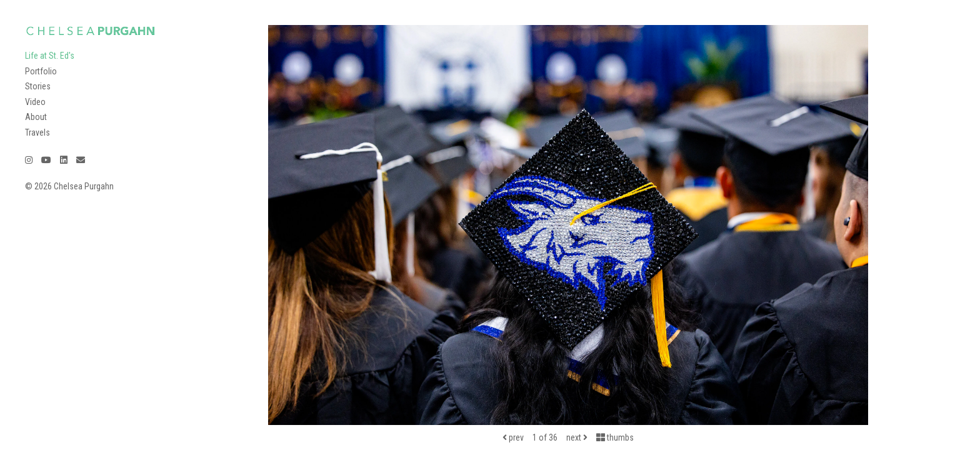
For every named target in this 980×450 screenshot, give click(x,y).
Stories (38, 86)
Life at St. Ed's (50, 56)
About (36, 117)
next (577, 437)
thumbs (615, 437)
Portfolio (41, 71)
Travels (37, 132)
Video (35, 102)
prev (513, 437)
